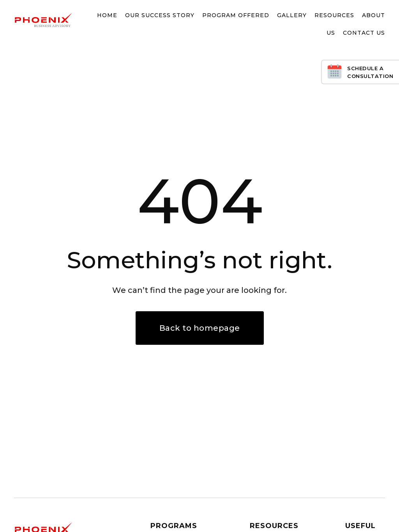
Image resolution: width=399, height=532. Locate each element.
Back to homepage (200, 328)
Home (107, 15)
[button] (156, 16)
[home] (43, 20)
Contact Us (364, 33)
